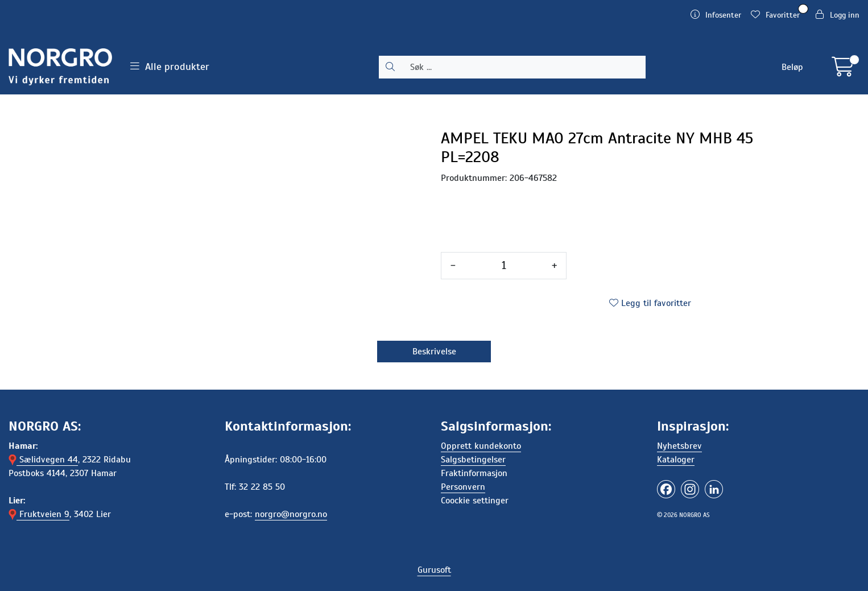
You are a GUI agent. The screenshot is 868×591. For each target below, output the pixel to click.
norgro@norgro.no (291, 514)
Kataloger (676, 460)
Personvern (463, 487)
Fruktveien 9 (39, 514)
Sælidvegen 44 (43, 460)
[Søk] (523, 67)
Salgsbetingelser (473, 460)
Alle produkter (170, 67)
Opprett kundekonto (481, 446)
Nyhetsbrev (679, 446)
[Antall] (504, 266)
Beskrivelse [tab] (434, 352)
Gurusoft (434, 570)
